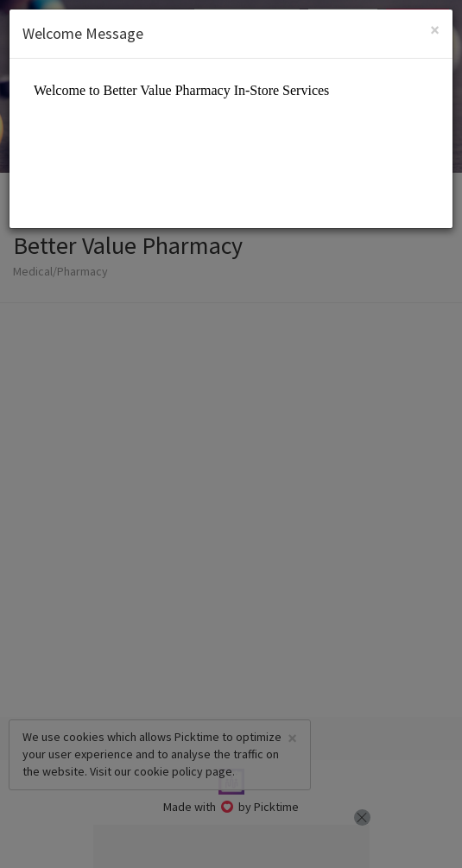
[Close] (435, 30)
